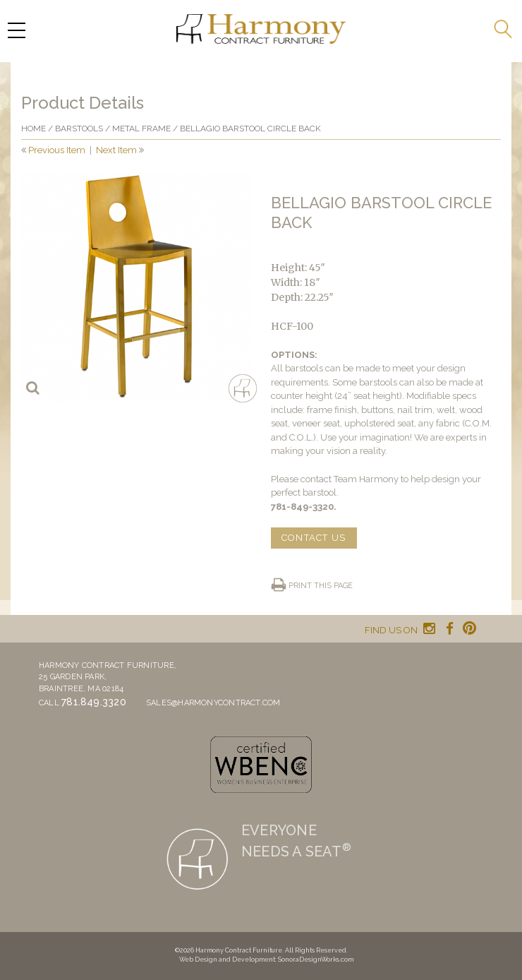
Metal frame (141, 129)
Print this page (321, 586)
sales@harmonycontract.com (213, 703)
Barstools (79, 129)
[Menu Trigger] (16, 30)
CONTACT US (314, 538)
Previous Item (57, 150)
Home (34, 129)
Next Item (116, 150)
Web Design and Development (227, 960)
